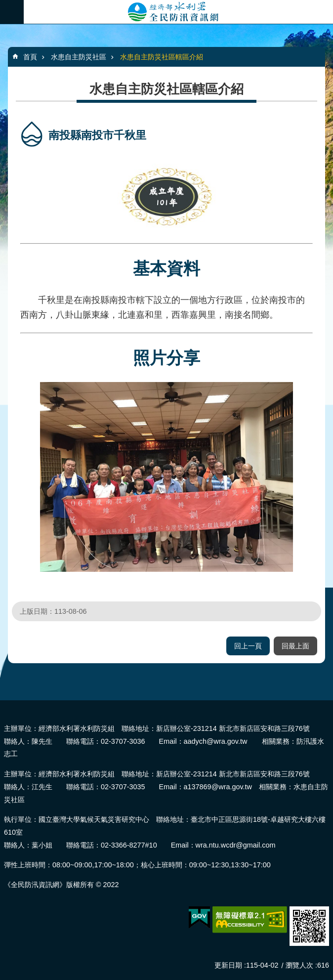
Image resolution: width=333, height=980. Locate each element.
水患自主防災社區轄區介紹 (162, 57)
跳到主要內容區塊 (5, 5)
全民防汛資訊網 (178, 12)
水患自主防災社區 (79, 57)
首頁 (30, 57)
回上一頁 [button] (248, 646)
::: (3, 704)
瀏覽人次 (299, 965)
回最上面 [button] (295, 646)
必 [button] (12, 12)
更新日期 (228, 965)
